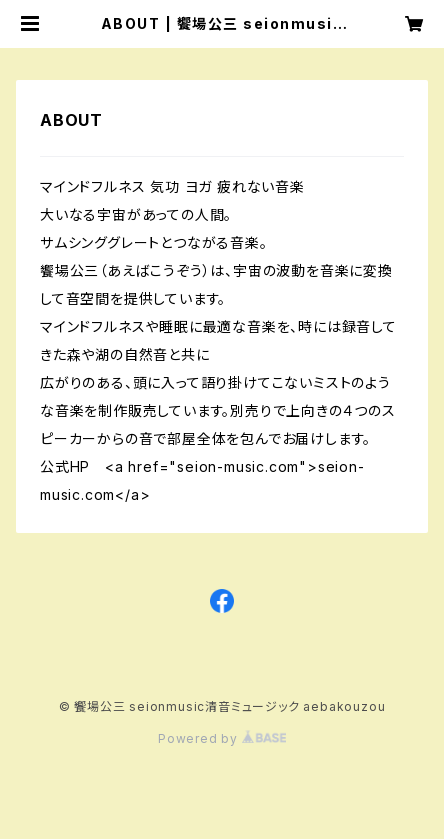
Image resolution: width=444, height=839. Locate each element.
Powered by (222, 738)
